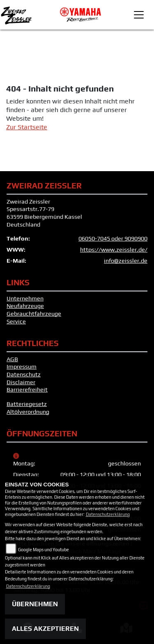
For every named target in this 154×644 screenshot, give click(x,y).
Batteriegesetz (27, 404)
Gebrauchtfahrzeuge (34, 314)
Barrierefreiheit (27, 390)
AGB (12, 359)
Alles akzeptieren (45, 629)
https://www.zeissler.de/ (114, 250)
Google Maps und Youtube (44, 550)
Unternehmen (25, 298)
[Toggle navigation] (139, 15)
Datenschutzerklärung (108, 514)
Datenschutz (24, 374)
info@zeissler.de (126, 261)
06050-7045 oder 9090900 (113, 238)
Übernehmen (35, 604)
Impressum (22, 367)
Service (16, 321)
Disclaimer (21, 382)
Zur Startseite (27, 127)
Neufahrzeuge (25, 306)
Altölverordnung (28, 412)
